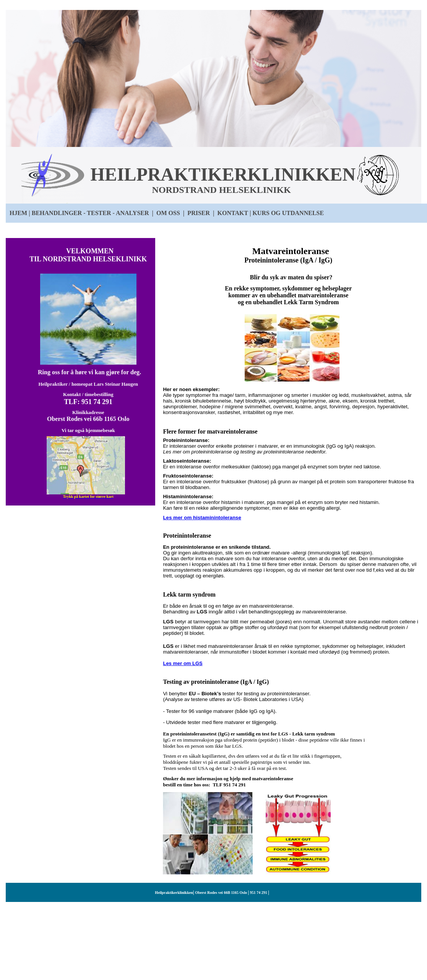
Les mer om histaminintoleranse (202, 518)
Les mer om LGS (183, 663)
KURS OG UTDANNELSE (288, 213)
